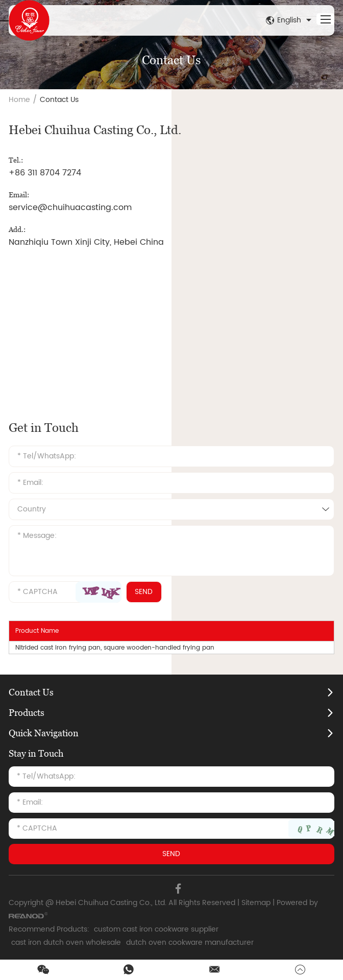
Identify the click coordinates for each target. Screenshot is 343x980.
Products (27, 713)
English (290, 20)
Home (19, 100)
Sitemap (256, 903)
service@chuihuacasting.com (70, 208)
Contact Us (59, 100)
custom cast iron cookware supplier (156, 929)
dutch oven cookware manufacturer (190, 943)
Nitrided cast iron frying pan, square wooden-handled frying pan (115, 648)
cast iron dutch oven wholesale (66, 943)
